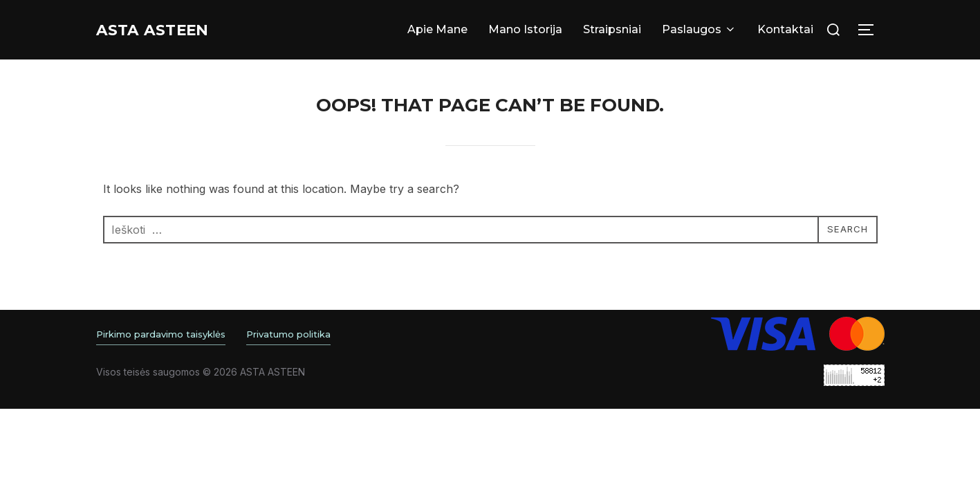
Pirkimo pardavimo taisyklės (161, 334)
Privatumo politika (288, 334)
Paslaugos (699, 29)
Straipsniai (612, 29)
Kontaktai (785, 29)
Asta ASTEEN (166, 30)
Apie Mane (437, 29)
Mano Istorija (525, 29)
